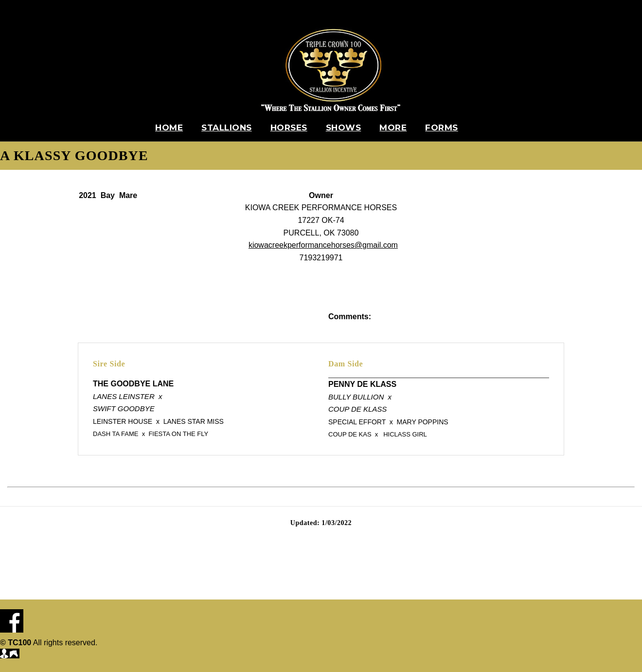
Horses (289, 127)
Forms (442, 127)
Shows (344, 127)
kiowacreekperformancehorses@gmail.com (323, 245)
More (393, 127)
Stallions (227, 127)
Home (169, 127)
